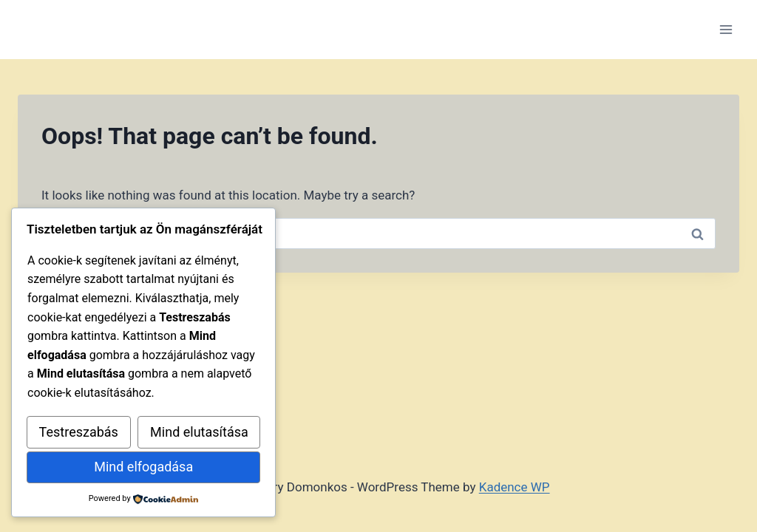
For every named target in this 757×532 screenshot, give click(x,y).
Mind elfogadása (143, 467)
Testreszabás (79, 432)
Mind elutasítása (199, 432)
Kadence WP (515, 487)
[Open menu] (726, 29)
